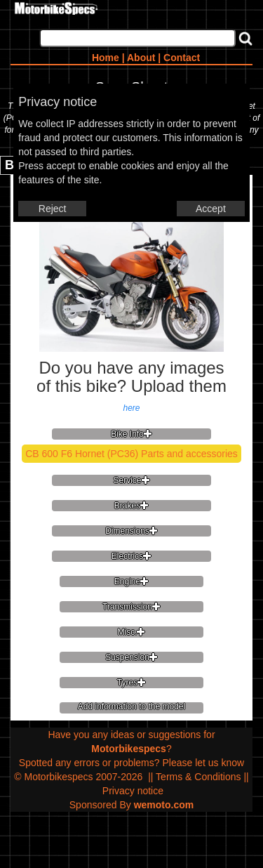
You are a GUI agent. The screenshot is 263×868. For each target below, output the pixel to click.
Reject (53, 209)
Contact (182, 58)
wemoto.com (164, 805)
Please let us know (203, 763)
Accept (211, 209)
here (131, 408)
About (141, 58)
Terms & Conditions (198, 777)
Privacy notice (133, 791)
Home (106, 58)
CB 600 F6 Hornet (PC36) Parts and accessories (131, 454)
